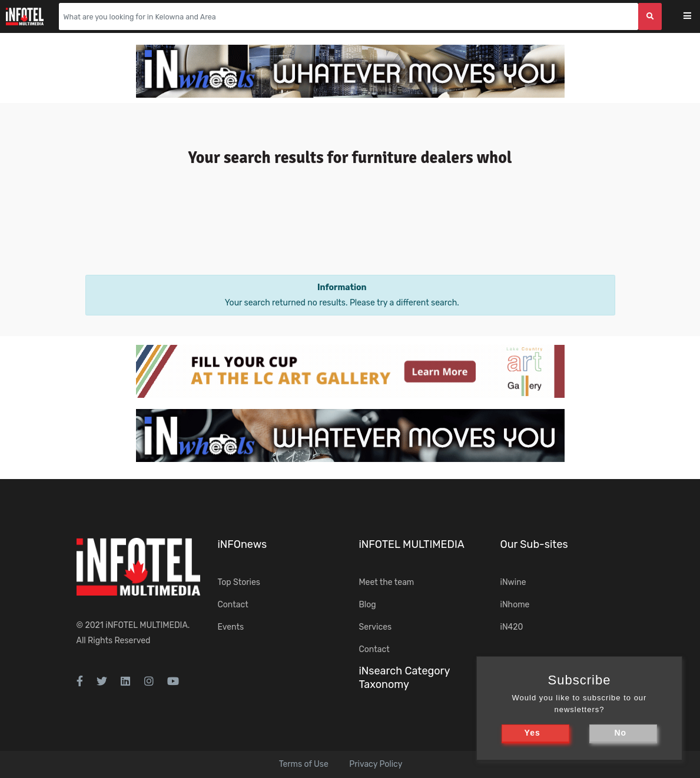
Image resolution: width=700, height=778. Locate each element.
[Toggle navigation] (695, 17)
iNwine (513, 582)
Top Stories (239, 582)
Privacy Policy (376, 764)
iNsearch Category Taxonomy (404, 678)
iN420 (512, 627)
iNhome (515, 605)
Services (376, 627)
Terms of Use (304, 764)
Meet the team (387, 582)
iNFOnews (243, 544)
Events (231, 627)
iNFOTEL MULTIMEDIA (147, 625)
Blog (368, 605)
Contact (233, 605)
